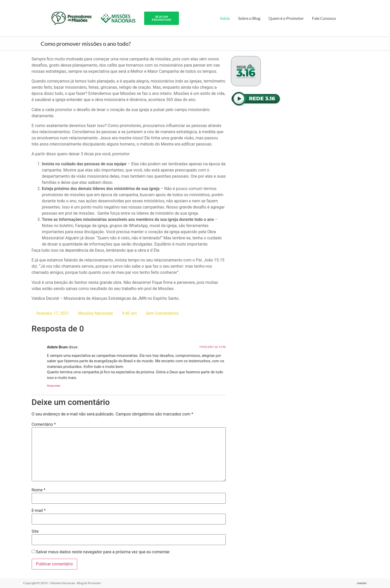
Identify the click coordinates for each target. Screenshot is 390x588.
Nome (39, 490)
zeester (362, 583)
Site (35, 531)
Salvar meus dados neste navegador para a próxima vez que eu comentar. (103, 552)
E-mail (39, 511)
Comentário (44, 424)
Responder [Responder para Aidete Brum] (54, 386)
